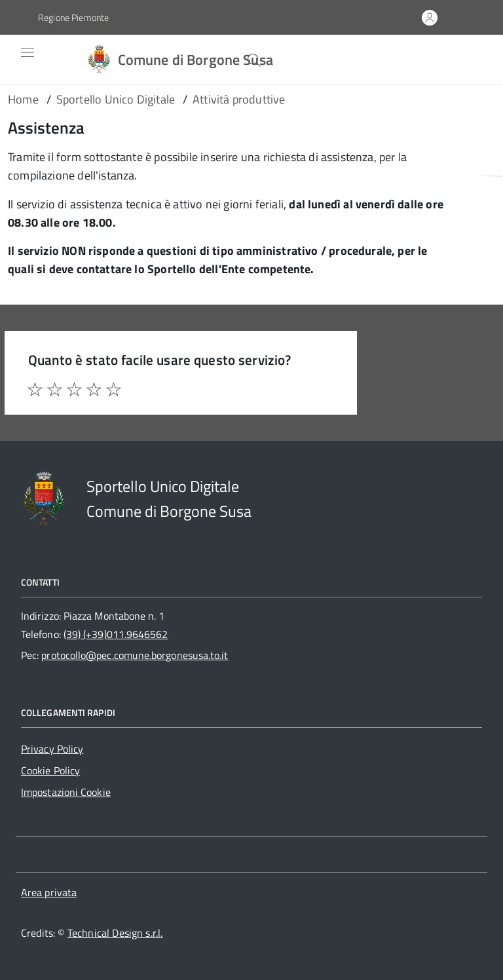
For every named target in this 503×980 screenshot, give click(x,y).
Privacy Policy (52, 749)
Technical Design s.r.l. (115, 933)
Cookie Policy (50, 770)
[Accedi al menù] (18, 59)
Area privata (49, 892)
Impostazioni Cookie (66, 792)
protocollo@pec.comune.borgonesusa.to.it (135, 655)
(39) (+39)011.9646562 (116, 634)
